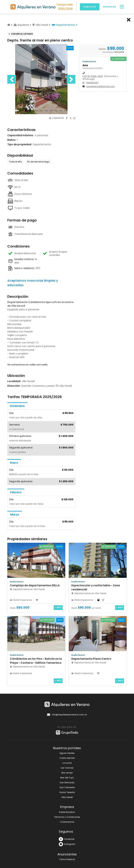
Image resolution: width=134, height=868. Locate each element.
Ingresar (110, 7)
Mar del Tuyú (67, 778)
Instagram (67, 844)
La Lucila (67, 763)
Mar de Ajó (67, 773)
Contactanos (67, 822)
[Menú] (122, 7)
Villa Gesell (67, 797)
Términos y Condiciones (67, 817)
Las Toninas (67, 768)
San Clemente (67, 787)
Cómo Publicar (67, 859)
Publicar (90, 7)
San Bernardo (67, 782)
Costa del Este (67, 758)
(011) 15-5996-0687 (93, 76)
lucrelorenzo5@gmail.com (101, 86)
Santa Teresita (67, 792)
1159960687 (92, 83)
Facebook (67, 839)
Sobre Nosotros (67, 812)
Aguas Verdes (67, 753)
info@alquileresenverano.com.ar (67, 715)
